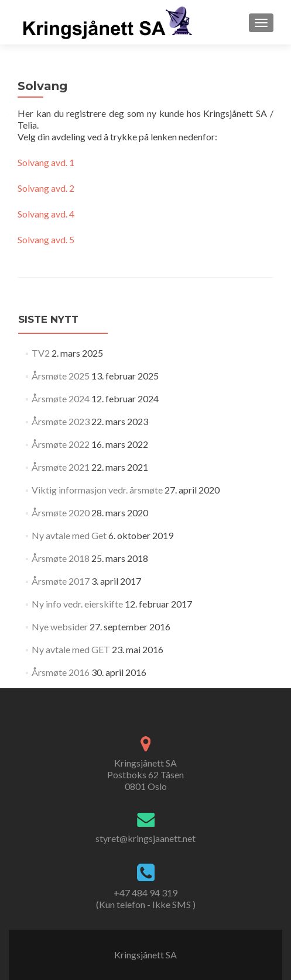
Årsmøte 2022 (61, 444)
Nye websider (60, 627)
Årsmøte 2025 (61, 376)
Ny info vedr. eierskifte (77, 604)
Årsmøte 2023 (61, 421)
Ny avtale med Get (69, 535)
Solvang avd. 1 (46, 162)
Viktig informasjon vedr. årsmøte (97, 490)
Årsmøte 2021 (61, 467)
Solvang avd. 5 (46, 239)
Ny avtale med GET (71, 649)
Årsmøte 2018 (61, 558)
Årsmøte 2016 (61, 672)
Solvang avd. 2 (46, 188)
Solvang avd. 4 (46, 214)
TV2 (41, 353)
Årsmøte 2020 (61, 513)
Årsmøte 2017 (61, 581)
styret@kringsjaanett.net (145, 838)
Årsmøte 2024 (61, 398)
